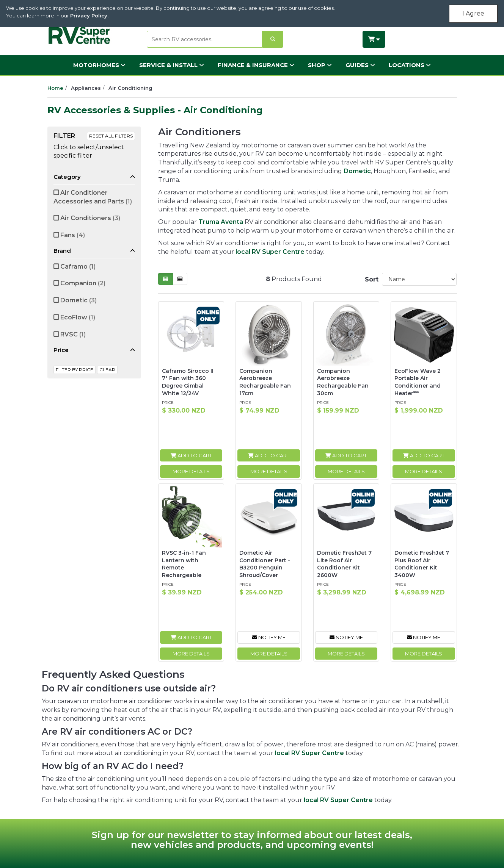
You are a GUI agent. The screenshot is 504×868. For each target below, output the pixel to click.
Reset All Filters (111, 136)
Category (67, 177)
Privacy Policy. (89, 16)
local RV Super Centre (270, 252)
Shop (320, 65)
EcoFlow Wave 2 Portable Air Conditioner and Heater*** (418, 382)
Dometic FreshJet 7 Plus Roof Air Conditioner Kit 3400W (422, 564)
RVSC (73, 334)
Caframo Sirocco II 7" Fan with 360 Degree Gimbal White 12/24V (188, 382)
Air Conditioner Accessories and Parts (93, 197)
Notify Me (269, 637)
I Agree (473, 13)
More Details (191, 471)
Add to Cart (191, 455)
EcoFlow (78, 317)
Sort (371, 279)
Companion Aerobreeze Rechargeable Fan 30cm (343, 382)
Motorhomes (99, 65)
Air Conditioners (90, 218)
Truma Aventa (221, 222)
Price (61, 350)
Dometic (79, 300)
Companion (83, 283)
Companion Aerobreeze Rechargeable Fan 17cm (265, 382)
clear (107, 370)
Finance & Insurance (256, 65)
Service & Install (172, 65)
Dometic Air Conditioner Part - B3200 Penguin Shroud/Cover (265, 564)
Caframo (78, 267)
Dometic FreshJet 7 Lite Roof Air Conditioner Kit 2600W (344, 564)
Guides (360, 65)
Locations (410, 65)
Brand (62, 251)
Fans (73, 235)
